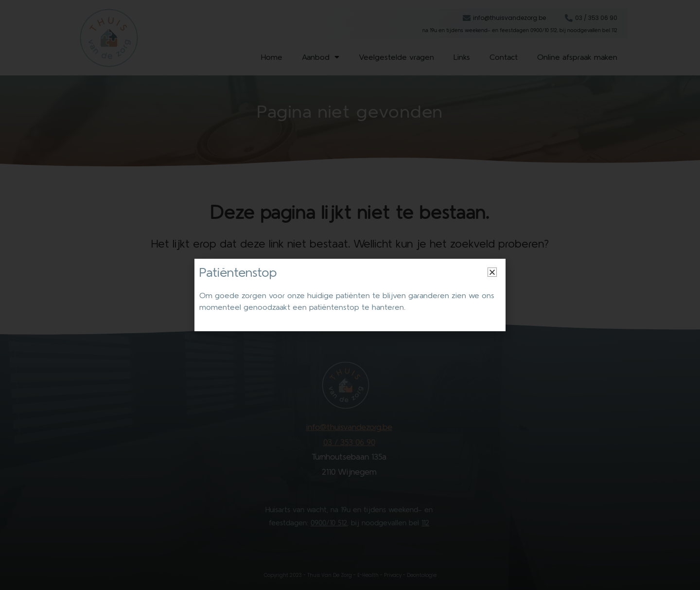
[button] (492, 272)
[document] (350, 295)
